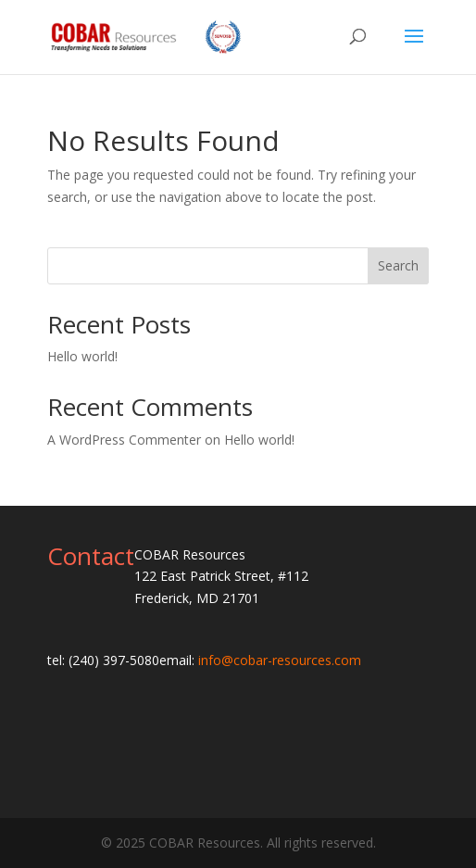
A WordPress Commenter (124, 440)
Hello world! (82, 356)
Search (398, 265)
